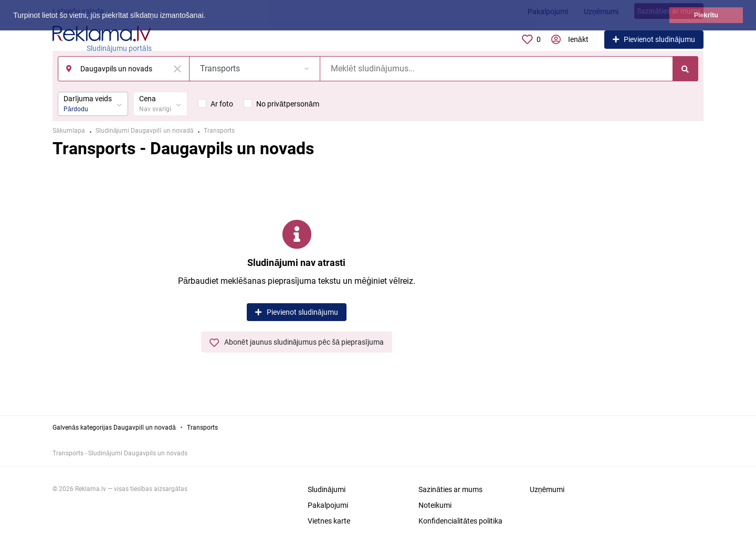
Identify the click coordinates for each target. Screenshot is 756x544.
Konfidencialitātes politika (460, 521)
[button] (209, 16)
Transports (202, 428)
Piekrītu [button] (706, 15)
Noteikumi (435, 505)
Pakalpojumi (328, 505)
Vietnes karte (329, 521)
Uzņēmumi (547, 489)
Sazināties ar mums (450, 489)
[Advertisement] (630, 281)
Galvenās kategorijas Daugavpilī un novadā (114, 428)
